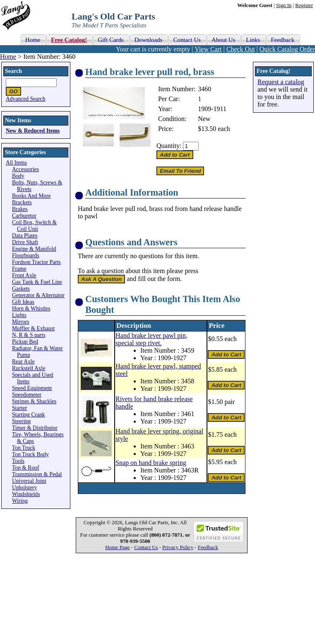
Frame (19, 269)
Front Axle (24, 275)
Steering (21, 421)
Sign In (284, 5)
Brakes (20, 209)
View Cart (208, 49)
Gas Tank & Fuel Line (37, 282)
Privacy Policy (178, 547)
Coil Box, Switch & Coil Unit (34, 226)
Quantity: (169, 146)
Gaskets (21, 289)
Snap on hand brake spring (151, 463)
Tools (18, 461)
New (204, 119)
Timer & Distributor (35, 428)
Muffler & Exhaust (33, 328)
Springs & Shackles (34, 401)
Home (8, 57)
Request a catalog (281, 82)
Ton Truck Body (30, 454)
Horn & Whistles (31, 309)
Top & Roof (26, 468)
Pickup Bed (25, 342)
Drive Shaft (25, 242)
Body (18, 176)
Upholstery (24, 488)
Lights (19, 315)
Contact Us (146, 547)
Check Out (241, 49)
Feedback (208, 547)
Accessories (25, 169)
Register (304, 5)
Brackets (22, 202)
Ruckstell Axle (29, 368)
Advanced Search (26, 99)
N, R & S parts (29, 335)
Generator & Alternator (38, 295)
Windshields (26, 494)
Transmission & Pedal (37, 474)
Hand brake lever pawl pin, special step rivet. (151, 339)
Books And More (31, 196)
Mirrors (21, 322)
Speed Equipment (32, 388)
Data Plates (25, 236)
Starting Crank (29, 415)
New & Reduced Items (33, 131)
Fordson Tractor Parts (36, 262)
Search (13, 71)
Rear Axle (23, 362)
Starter (19, 408)
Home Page (117, 547)
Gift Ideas (23, 302)
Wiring (20, 501)
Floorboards (26, 255)
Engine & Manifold (34, 249)
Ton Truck (24, 448)
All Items (16, 163)
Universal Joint (29, 481)
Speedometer (27, 395)
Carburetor (24, 216)
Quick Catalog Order (287, 49)
